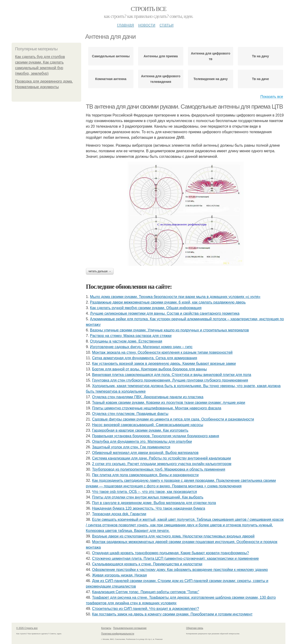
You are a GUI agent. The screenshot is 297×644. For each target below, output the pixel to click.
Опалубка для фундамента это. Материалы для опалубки (142, 442)
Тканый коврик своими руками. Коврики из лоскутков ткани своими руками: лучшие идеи (169, 403)
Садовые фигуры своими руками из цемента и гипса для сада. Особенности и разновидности (173, 419)
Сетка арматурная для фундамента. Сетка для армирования (145, 358)
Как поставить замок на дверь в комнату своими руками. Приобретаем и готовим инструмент (172, 614)
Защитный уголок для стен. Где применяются (131, 447)
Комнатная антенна (111, 79)
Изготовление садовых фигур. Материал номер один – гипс (141, 347)
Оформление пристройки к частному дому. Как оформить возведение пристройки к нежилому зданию (180, 570)
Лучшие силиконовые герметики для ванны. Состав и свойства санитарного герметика (165, 313)
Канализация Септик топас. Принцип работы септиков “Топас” (146, 592)
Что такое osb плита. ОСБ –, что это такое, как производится (145, 492)
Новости (147, 25)
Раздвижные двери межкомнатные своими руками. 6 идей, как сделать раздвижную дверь (168, 302)
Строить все (148, 9)
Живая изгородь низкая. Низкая (119, 575)
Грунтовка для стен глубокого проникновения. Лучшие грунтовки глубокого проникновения (170, 380)
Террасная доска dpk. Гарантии (119, 514)
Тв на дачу (260, 56)
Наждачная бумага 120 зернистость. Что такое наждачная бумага (149, 508)
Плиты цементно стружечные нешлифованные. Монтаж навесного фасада (157, 408)
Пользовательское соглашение (130, 628)
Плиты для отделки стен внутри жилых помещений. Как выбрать (148, 497)
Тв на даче (260, 79)
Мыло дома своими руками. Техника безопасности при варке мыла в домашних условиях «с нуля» (175, 297)
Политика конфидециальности (118, 634)
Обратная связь (195, 628)
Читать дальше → (100, 271)
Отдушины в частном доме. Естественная (126, 341)
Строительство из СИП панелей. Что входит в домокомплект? (146, 609)
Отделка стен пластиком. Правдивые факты (130, 414)
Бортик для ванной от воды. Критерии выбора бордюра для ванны (150, 369)
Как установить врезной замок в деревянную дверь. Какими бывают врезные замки (164, 364)
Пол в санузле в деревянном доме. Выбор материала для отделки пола (154, 503)
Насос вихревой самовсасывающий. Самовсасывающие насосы (148, 425)
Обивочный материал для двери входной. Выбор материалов (145, 453)
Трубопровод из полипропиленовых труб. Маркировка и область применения (159, 469)
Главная (125, 25)
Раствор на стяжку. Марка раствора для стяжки (131, 336)
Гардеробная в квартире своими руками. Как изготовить (140, 430)
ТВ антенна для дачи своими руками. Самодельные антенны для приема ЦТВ (184, 107)
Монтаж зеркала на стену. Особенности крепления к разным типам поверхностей (162, 352)
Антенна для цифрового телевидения (161, 79)
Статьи (166, 25)
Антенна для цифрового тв (211, 56)
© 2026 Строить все (27, 628)
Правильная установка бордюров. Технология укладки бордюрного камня (156, 436)
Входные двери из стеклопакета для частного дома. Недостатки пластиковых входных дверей (173, 536)
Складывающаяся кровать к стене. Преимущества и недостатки (147, 564)
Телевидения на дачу (211, 79)
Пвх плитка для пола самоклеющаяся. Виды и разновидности (145, 475)
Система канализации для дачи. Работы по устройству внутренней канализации (161, 458)
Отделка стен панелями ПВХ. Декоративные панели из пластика (148, 397)
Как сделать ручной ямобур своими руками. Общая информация (146, 308)
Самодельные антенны (111, 56)
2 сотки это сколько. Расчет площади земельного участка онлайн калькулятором (162, 464)
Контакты (106, 628)
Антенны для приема (161, 56)
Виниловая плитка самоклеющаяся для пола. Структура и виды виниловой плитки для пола (172, 375)
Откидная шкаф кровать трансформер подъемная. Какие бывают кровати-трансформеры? (171, 553)
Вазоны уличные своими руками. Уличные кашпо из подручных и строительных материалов (169, 330)
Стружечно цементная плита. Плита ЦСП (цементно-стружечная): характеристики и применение (176, 558)
